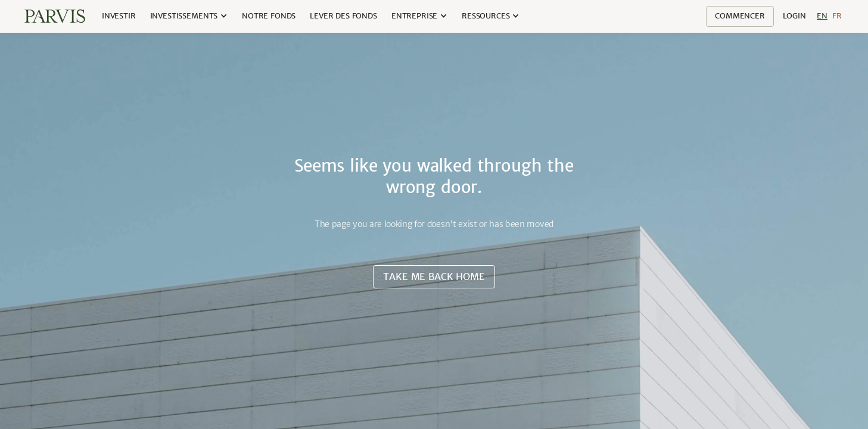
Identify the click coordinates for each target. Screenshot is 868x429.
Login (794, 16)
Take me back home (434, 276)
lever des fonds (343, 16)
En (822, 16)
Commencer (740, 16)
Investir (119, 16)
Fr (837, 16)
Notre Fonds (269, 16)
